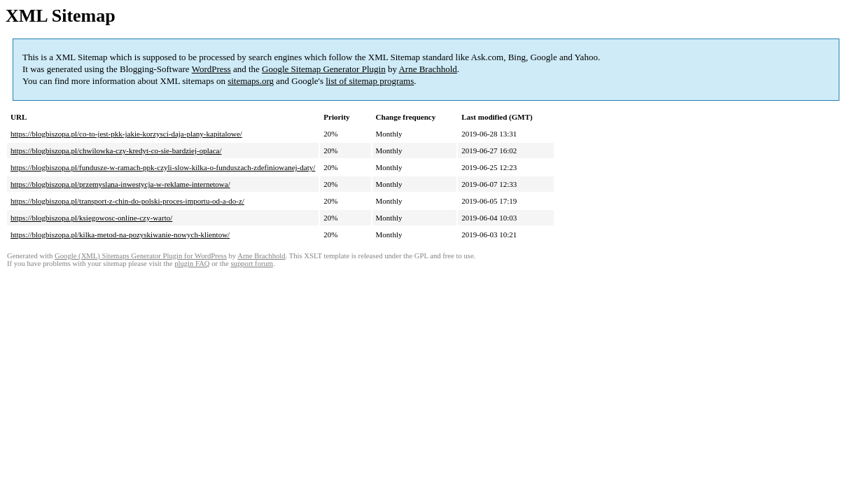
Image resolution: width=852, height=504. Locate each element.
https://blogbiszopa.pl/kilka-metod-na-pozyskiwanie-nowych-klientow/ (120, 234)
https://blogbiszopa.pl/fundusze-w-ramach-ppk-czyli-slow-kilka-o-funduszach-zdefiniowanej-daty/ (163, 167)
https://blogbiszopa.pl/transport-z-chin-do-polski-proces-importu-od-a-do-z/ (127, 201)
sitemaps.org (251, 81)
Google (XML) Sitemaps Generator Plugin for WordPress (141, 256)
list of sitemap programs (370, 81)
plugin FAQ (192, 264)
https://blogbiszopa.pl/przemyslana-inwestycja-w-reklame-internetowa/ (120, 184)
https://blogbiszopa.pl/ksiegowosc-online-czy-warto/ (91, 218)
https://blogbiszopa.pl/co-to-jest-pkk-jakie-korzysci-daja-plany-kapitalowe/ (126, 134)
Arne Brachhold (427, 69)
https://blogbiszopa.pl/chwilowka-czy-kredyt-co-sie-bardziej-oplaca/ (116, 150)
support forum (252, 264)
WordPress (211, 69)
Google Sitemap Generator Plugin (324, 69)
